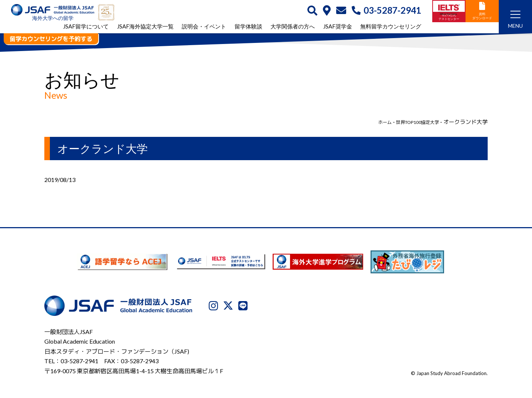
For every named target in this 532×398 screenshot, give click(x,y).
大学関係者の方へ (293, 27)
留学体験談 (248, 27)
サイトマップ (471, 360)
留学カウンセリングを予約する (51, 39)
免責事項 (435, 360)
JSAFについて (304, 360)
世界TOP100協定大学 (412, 122)
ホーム (371, 122)
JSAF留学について (86, 27)
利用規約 (405, 360)
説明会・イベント (204, 27)
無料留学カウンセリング (391, 27)
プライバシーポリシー (358, 360)
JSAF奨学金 (338, 27)
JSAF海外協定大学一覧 (145, 27)
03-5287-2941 (386, 11)
